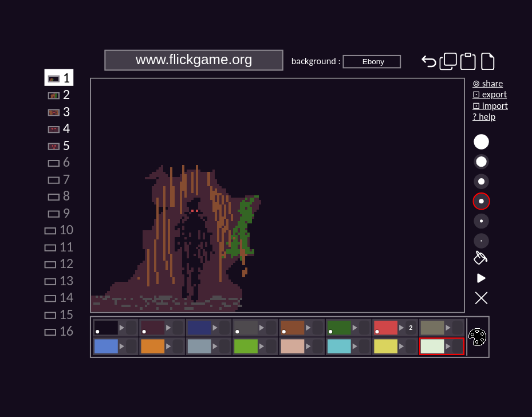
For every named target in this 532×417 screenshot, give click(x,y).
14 (59, 297)
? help (484, 117)
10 (59, 229)
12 (59, 263)
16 (59, 331)
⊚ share (488, 83)
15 (59, 314)
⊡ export (490, 94)
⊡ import (490, 105)
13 (59, 280)
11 (59, 246)
